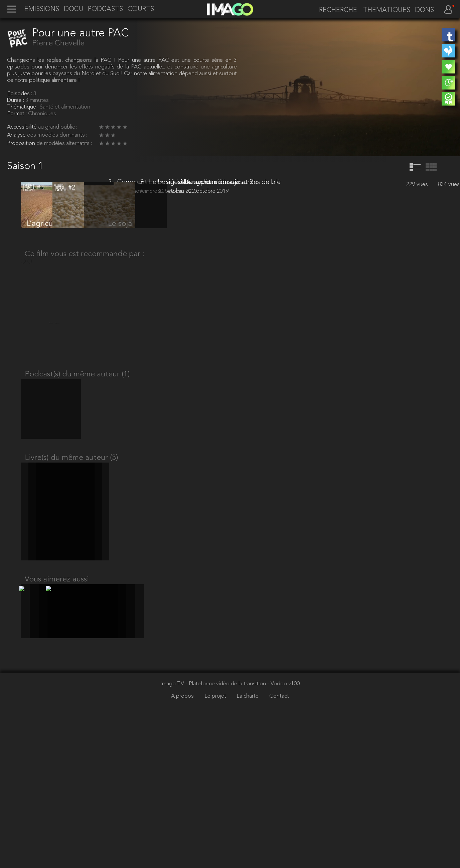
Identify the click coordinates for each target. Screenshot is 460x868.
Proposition (22, 144)
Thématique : (23, 107)
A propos (183, 837)
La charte (248, 837)
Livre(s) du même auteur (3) (71, 586)
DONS (424, 11)
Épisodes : (20, 94)
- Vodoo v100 (284, 825)
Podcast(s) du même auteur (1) (77, 495)
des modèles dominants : (57, 135)
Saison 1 (25, 166)
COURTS (141, 10)
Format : (18, 114)
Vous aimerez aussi (57, 714)
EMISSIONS (42, 10)
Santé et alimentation (65, 107)
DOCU (74, 10)
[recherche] (336, 10)
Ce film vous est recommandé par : (85, 371)
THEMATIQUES (387, 11)
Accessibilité (23, 127)
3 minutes (37, 101)
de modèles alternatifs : (64, 144)
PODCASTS (105, 10)
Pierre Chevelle (58, 44)
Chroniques (42, 114)
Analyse (17, 135)
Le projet (216, 837)
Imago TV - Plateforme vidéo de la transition (214, 825)
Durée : (16, 101)
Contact (279, 837)
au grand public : (58, 127)
